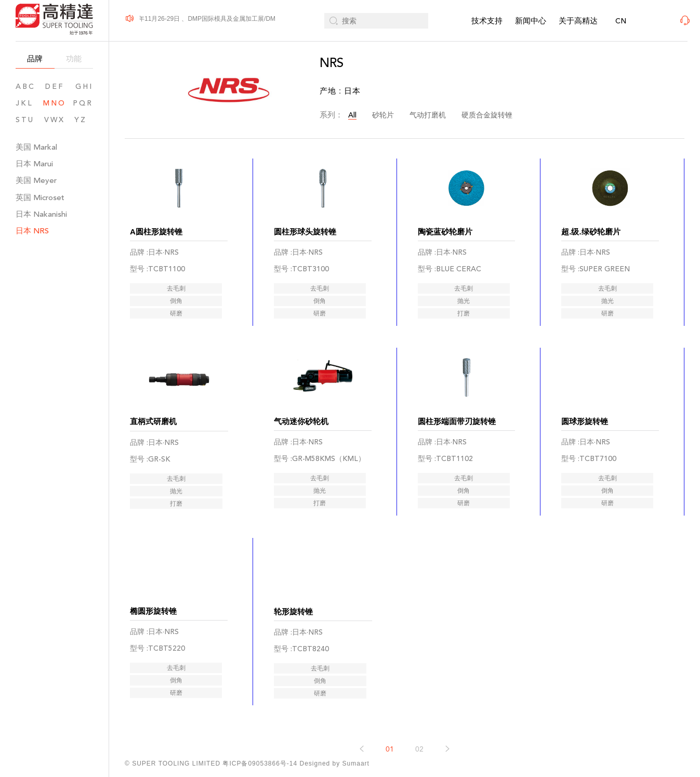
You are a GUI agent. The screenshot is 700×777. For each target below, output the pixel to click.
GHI (84, 87)
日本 (34, 163)
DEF (55, 87)
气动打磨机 (428, 115)
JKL (24, 103)
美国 (36, 147)
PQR (83, 103)
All (352, 115)
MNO (55, 103)
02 (419, 712)
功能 (74, 58)
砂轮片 (383, 115)
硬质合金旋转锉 (487, 115)
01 (390, 712)
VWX (55, 120)
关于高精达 (578, 21)
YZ (84, 120)
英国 (40, 197)
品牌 (35, 58)
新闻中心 (531, 21)
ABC (25, 87)
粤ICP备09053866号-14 (260, 763)
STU (25, 120)
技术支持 (487, 21)
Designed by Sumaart (335, 763)
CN (621, 21)
